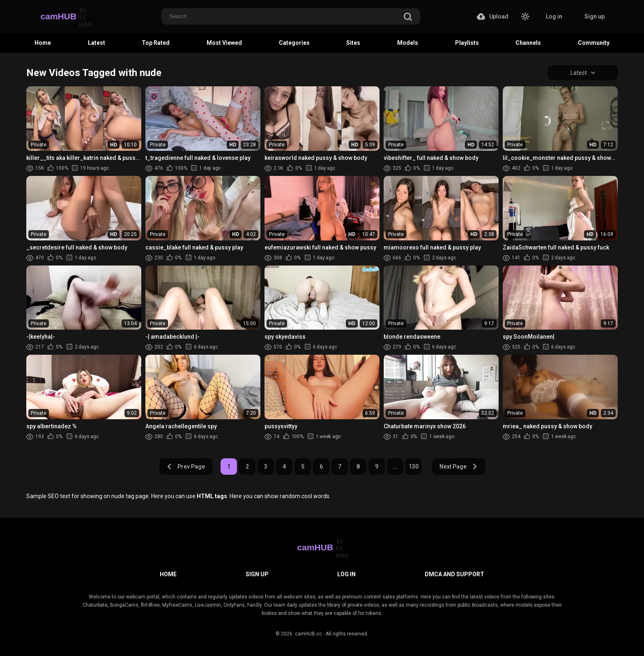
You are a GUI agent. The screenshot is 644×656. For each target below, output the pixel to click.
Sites (353, 43)
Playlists (467, 43)
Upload (493, 16)
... (395, 467)
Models (408, 43)
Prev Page (186, 467)
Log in (554, 16)
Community (594, 43)
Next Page (459, 467)
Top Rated (156, 43)
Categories (294, 43)
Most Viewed (224, 43)
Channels (528, 43)
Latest (97, 43)
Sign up (595, 16)
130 (414, 467)
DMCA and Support (454, 574)
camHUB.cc (308, 634)
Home (43, 43)
